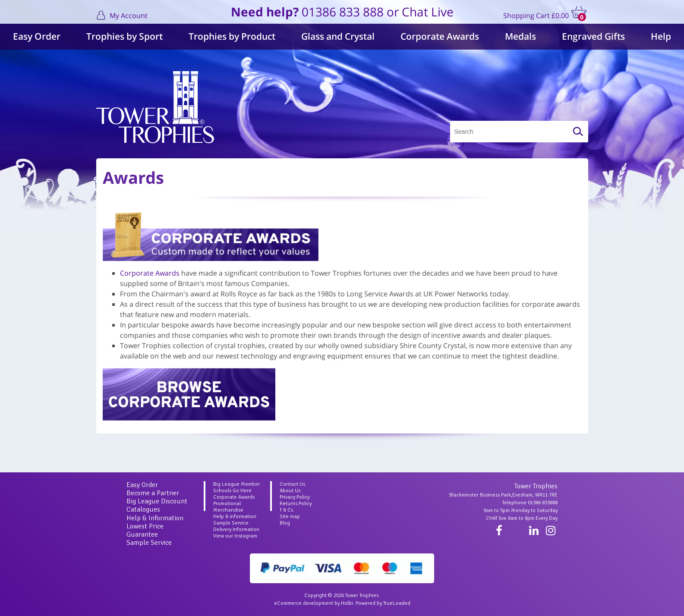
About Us (290, 491)
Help (661, 36)
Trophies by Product (232, 36)
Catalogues (143, 509)
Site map (290, 517)
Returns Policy (296, 504)
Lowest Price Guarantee (145, 530)
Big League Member (236, 484)
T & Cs (286, 510)
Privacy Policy (295, 497)
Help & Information (155, 518)
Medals (520, 36)
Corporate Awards (440, 36)
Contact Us (292, 484)
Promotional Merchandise (228, 507)
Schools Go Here (232, 491)
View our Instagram (235, 536)
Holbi (347, 603)
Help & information (235, 517)
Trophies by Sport (125, 36)
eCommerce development (304, 603)
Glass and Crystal (338, 36)
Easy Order (37, 36)
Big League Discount (157, 501)
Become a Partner (153, 493)
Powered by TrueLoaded (383, 603)
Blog (285, 523)
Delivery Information (236, 530)
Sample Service (149, 543)
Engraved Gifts (593, 36)
